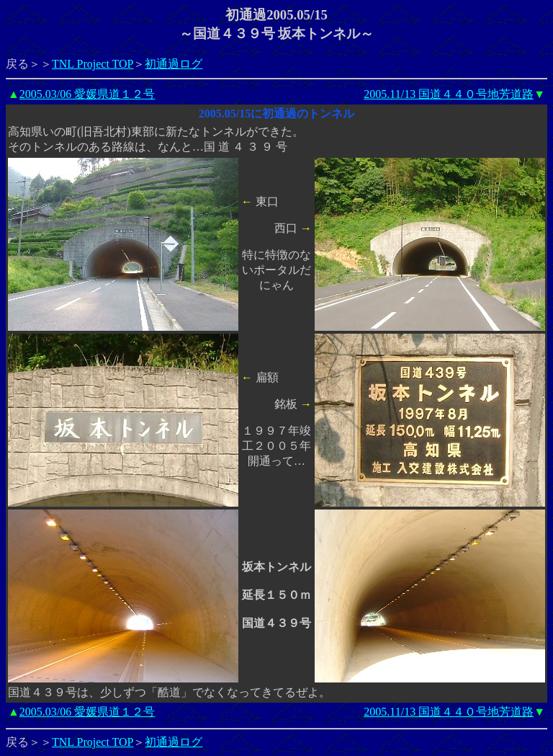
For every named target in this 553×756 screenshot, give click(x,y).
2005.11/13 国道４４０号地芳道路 (449, 94)
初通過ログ (174, 64)
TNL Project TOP (93, 64)
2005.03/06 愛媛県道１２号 (87, 94)
